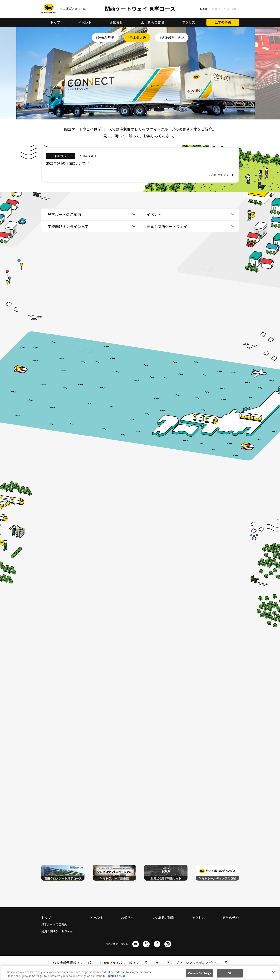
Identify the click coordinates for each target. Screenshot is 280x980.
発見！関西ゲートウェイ (167, 227)
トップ (55, 22)
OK (230, 973)
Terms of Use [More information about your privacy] (117, 976)
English (216, 9)
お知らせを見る (219, 175)
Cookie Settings (200, 973)
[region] (140, 973)
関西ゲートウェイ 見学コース (140, 9)
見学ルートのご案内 (64, 215)
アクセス (189, 22)
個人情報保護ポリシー (69, 963)
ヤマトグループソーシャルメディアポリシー (189, 963)
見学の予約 (223, 22)
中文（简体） (232, 9)
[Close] (273, 972)
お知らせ (116, 22)
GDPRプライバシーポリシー (121, 963)
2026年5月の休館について (66, 164)
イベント (85, 22)
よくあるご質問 (152, 22)
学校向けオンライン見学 (68, 227)
